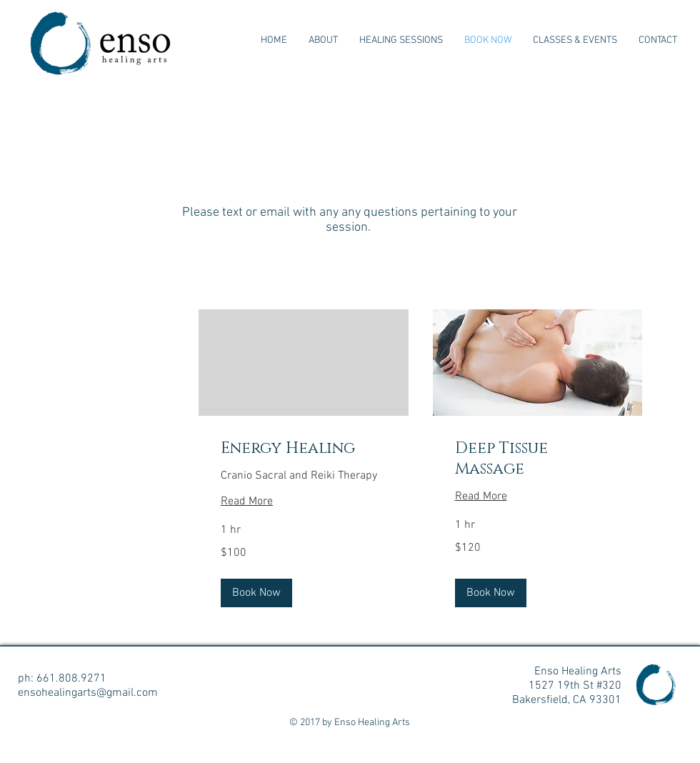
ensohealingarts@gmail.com (88, 693)
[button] (256, 593)
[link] (304, 448)
